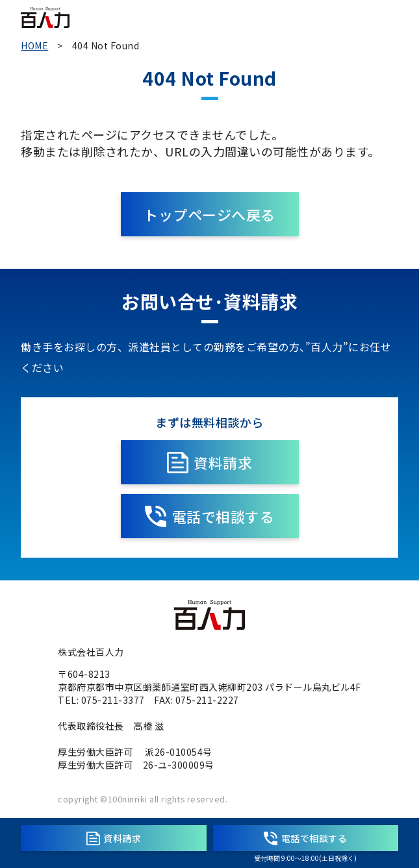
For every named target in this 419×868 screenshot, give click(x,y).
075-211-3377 (113, 700)
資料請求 (210, 463)
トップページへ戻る (209, 214)
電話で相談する (209, 516)
